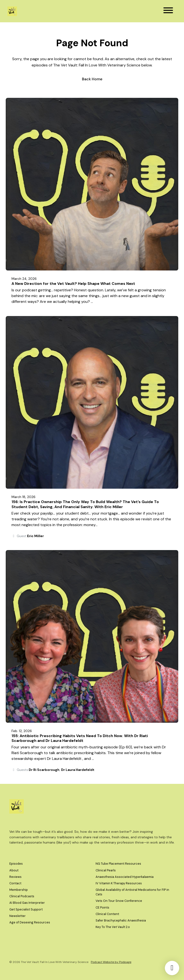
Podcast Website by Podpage (111, 962)
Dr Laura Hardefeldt (78, 770)
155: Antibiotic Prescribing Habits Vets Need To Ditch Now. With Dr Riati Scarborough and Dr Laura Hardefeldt (80, 738)
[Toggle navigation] (168, 11)
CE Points (102, 907)
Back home (92, 79)
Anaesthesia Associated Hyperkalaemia (125, 877)
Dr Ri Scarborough (44, 770)
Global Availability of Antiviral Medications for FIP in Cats (132, 892)
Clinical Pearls (106, 870)
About (14, 870)
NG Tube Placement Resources (118, 864)
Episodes (16, 864)
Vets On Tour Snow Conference (119, 901)
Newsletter (17, 916)
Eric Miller (35, 536)
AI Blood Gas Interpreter (27, 903)
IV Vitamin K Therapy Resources (119, 883)
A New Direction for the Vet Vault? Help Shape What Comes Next (73, 284)
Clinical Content (107, 914)
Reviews (15, 877)
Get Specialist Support (26, 909)
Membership (19, 890)
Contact (15, 883)
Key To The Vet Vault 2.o (113, 927)
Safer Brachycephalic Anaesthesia (121, 920)
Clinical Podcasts (22, 896)
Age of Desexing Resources (30, 922)
